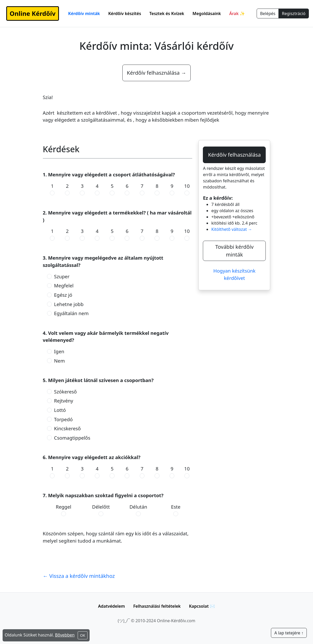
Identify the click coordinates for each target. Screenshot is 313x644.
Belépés (268, 13)
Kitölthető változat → (232, 229)
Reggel (64, 507)
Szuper (62, 276)
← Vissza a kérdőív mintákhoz (79, 576)
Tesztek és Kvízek (167, 13)
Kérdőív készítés (125, 13)
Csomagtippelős (72, 438)
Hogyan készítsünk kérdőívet (234, 274)
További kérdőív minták (234, 251)
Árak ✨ (237, 13)
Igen (59, 351)
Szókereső (65, 392)
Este (176, 507)
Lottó (60, 410)
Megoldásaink (207, 13)
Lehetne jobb (69, 304)
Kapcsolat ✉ (202, 606)
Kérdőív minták (84, 13)
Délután (138, 507)
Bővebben (65, 635)
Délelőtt (101, 507)
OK (83, 635)
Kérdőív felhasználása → (156, 73)
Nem (59, 361)
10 (187, 186)
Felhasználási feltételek (157, 606)
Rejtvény (64, 401)
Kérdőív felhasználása (234, 155)
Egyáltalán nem (71, 313)
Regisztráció (294, 13)
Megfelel (64, 285)
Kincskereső (67, 428)
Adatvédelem (112, 606)
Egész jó (63, 295)
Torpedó (63, 419)
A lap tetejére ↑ (289, 633)
